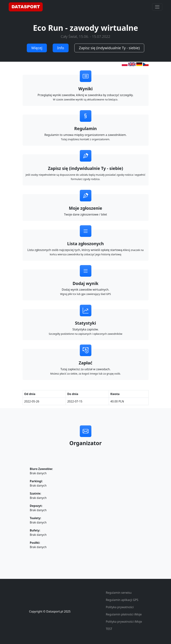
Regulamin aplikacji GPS (122, 600)
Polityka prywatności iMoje (124, 622)
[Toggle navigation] (157, 7)
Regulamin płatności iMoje (124, 614)
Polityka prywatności (120, 607)
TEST (109, 629)
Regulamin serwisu (119, 593)
